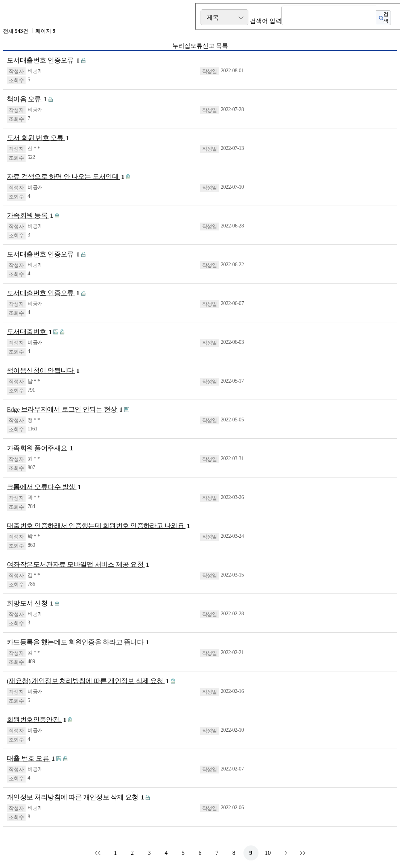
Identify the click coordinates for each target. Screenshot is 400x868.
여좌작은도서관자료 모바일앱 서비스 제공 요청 (78, 565)
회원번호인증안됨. (37, 720)
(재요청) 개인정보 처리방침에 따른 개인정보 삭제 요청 (88, 681)
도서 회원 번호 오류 (38, 138)
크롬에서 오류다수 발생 (44, 487)
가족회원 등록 (30, 216)
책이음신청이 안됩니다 (43, 371)
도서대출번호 (29, 332)
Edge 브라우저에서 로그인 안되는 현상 (65, 410)
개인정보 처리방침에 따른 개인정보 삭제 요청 (75, 797)
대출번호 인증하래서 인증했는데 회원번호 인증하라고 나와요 (98, 526)
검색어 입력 (266, 21)
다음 (285, 853)
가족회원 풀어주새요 (40, 448)
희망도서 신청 (30, 603)
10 (268, 853)
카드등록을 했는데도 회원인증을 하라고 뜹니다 (78, 642)
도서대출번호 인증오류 (43, 60)
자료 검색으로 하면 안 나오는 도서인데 (65, 177)
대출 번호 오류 (31, 759)
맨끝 (302, 853)
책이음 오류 (27, 99)
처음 (99, 853)
